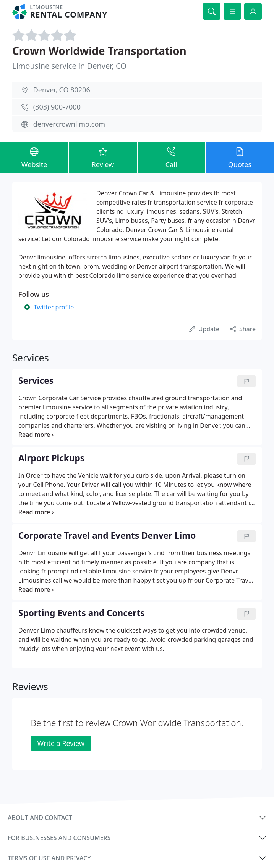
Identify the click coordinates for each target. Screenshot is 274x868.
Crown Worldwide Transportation (99, 51)
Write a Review (61, 743)
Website (34, 157)
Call (171, 157)
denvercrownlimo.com (69, 124)
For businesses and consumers (59, 838)
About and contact (40, 818)
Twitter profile (54, 307)
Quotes (240, 157)
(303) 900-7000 (57, 107)
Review (103, 157)
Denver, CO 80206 (62, 90)
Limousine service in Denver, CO (69, 66)
